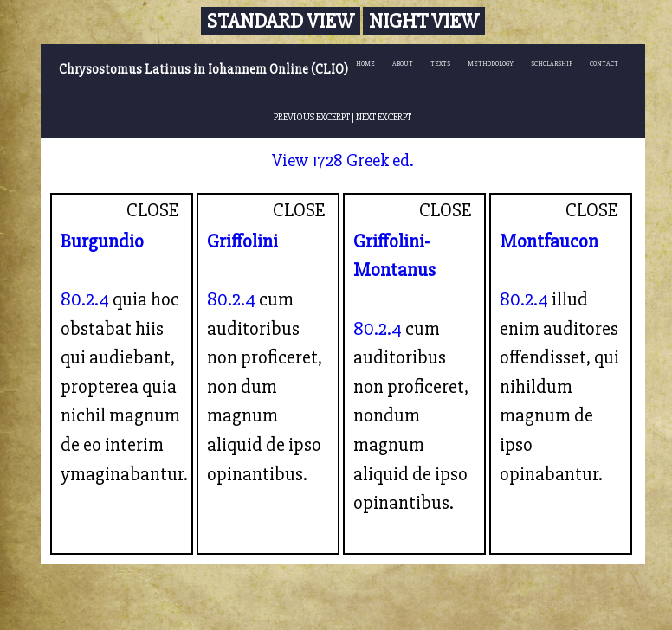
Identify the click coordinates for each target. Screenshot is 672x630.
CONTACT (604, 64)
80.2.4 (85, 299)
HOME (365, 64)
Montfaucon (549, 241)
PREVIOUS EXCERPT (312, 117)
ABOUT (403, 64)
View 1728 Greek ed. (343, 161)
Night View (424, 21)
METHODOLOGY (491, 64)
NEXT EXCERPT (384, 117)
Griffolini (242, 241)
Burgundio (102, 241)
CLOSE (153, 210)
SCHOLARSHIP (552, 64)
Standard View (281, 21)
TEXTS (440, 64)
